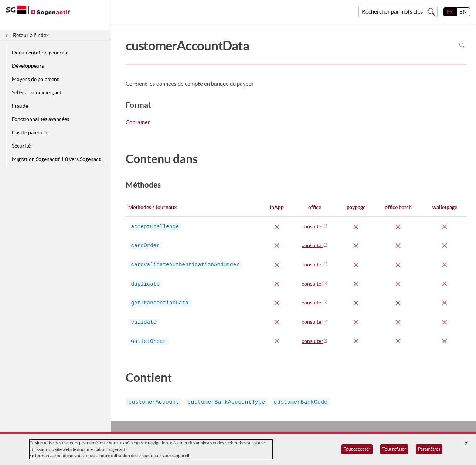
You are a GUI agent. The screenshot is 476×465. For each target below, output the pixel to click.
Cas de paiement (30, 132)
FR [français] (450, 12)
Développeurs (28, 66)
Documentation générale (40, 53)
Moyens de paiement (35, 79)
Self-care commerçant (37, 92)
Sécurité (21, 146)
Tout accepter (357, 449)
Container (138, 123)
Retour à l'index (31, 35)
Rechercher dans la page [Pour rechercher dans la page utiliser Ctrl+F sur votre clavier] (462, 46)
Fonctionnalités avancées (40, 119)
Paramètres (429, 449)
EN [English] (463, 12)
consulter (312, 226)
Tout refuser (394, 449)
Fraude (20, 106)
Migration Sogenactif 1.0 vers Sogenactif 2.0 (60, 159)
